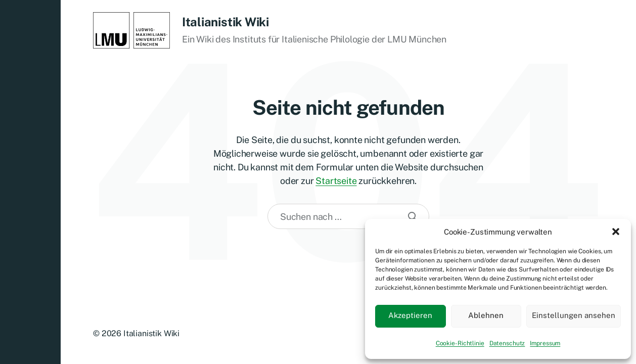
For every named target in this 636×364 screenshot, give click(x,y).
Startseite (336, 181)
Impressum (545, 343)
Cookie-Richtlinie (460, 343)
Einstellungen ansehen (574, 315)
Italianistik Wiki (225, 22)
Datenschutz (507, 343)
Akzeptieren (410, 315)
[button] (616, 232)
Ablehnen (486, 315)
